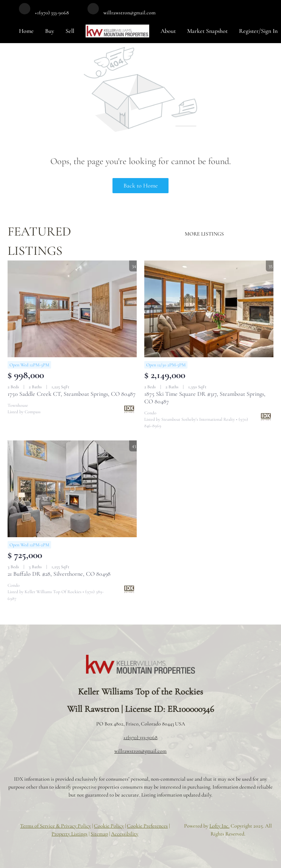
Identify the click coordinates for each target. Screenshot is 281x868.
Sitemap (99, 834)
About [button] (168, 31)
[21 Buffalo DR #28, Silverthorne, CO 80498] (72, 489)
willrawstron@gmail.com (140, 751)
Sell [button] (70, 31)
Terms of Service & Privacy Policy (55, 826)
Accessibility (125, 834)
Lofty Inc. (219, 826)
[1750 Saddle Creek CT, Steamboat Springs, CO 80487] (72, 309)
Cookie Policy (109, 826)
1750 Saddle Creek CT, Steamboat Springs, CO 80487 (72, 394)
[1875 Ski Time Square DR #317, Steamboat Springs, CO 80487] (209, 309)
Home (26, 31)
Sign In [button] (269, 31)
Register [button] (249, 31)
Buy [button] (50, 31)
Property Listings (69, 834)
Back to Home (141, 186)
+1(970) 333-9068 (140, 737)
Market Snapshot (207, 31)
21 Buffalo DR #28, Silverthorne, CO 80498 (59, 574)
